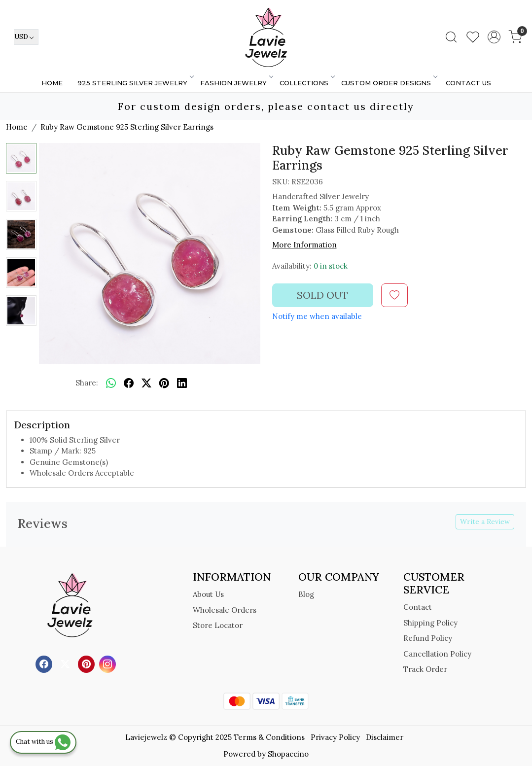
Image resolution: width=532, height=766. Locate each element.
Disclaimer (385, 737)
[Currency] (26, 37)
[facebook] (129, 383)
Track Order (425, 669)
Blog (306, 594)
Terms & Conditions (269, 737)
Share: (87, 383)
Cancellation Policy (437, 654)
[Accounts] (494, 37)
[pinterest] (164, 383)
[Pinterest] (88, 663)
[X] (66, 663)
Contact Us (468, 83)
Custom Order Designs (389, 83)
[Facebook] (45, 663)
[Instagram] (109, 663)
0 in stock (331, 266)
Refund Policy (428, 638)
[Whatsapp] (111, 383)
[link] (451, 37)
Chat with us (43, 742)
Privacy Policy (335, 737)
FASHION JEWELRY (236, 83)
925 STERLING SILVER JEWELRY (135, 83)
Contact (418, 607)
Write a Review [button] (485, 522)
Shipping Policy (430, 623)
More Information (304, 245)
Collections (307, 83)
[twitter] (146, 383)
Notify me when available (317, 316)
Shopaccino (288, 754)
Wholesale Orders (225, 610)
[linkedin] (182, 383)
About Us (208, 594)
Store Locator (218, 625)
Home (52, 83)
